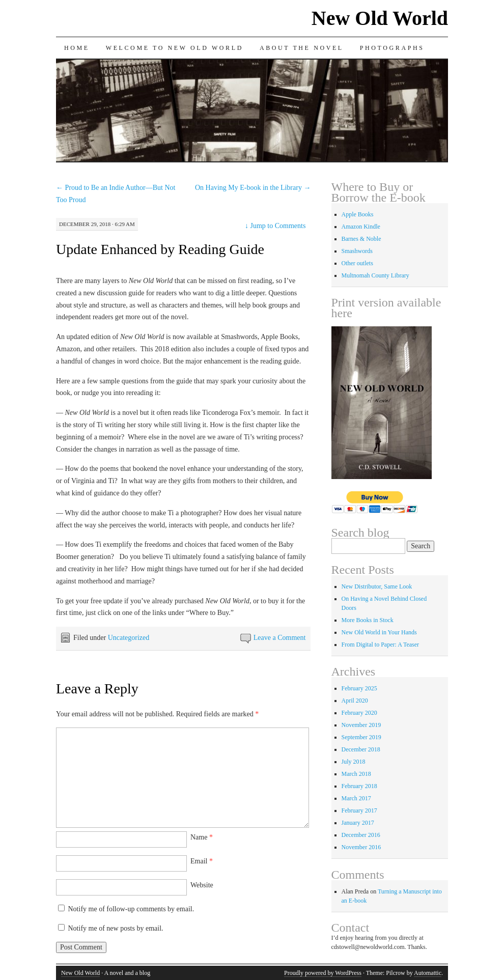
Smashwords (357, 251)
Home (77, 48)
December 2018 (361, 749)
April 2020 (355, 701)
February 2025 (359, 688)
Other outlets (357, 263)
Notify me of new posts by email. (116, 928)
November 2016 (361, 847)
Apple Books (358, 214)
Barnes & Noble (361, 239)
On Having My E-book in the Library (253, 188)
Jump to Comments (275, 226)
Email (202, 861)
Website (202, 885)
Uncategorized (129, 638)
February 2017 (359, 810)
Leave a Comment (280, 638)
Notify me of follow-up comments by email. (131, 909)
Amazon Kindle (361, 227)
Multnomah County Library (375, 275)
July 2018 (354, 762)
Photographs (392, 48)
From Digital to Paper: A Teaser (381, 645)
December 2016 (361, 835)
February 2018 (359, 786)
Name (202, 837)
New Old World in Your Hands (379, 632)
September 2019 (361, 737)
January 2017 (358, 823)
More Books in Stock (368, 620)
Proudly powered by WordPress (323, 973)
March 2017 (356, 798)
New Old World (380, 18)
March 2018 (356, 774)
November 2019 (361, 725)
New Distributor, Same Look (377, 586)
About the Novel (302, 48)
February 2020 (359, 713)
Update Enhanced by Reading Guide (160, 249)
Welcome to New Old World (175, 48)
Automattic (428, 973)
